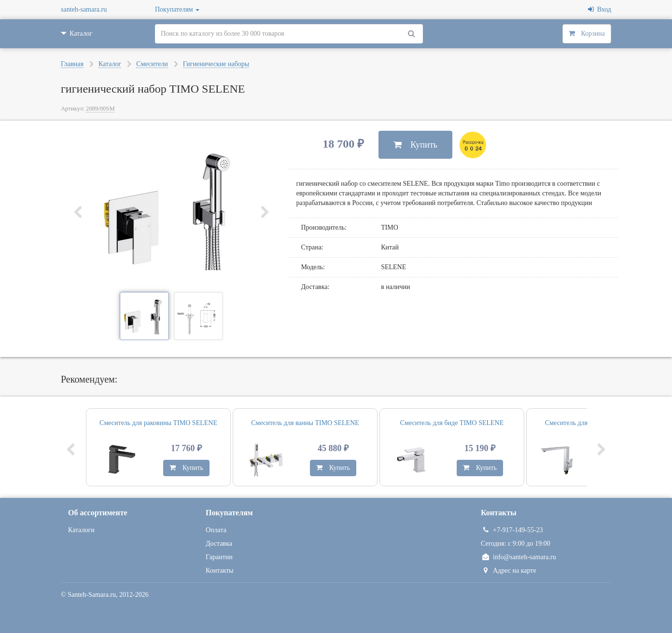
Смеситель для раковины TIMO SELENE (158, 423)
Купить (415, 145)
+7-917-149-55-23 (512, 530)
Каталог (110, 64)
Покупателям (177, 9)
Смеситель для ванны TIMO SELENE (305, 423)
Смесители (152, 64)
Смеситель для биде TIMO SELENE (452, 423)
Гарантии (219, 557)
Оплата (216, 530)
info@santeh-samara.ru (518, 557)
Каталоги (81, 530)
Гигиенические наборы (216, 64)
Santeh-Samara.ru (92, 595)
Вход (600, 9)
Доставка (219, 544)
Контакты (220, 571)
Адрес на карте (509, 571)
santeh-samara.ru (84, 9)
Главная (72, 64)
